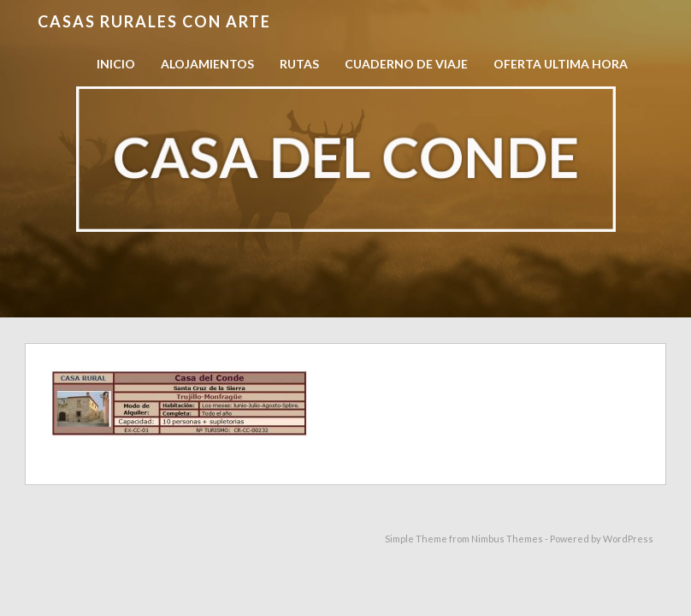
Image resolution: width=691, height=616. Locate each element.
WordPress (628, 539)
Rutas (299, 64)
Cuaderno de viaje (406, 64)
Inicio (116, 64)
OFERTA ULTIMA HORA (561, 64)
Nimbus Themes (507, 539)
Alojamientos (207, 64)
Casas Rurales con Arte (154, 21)
